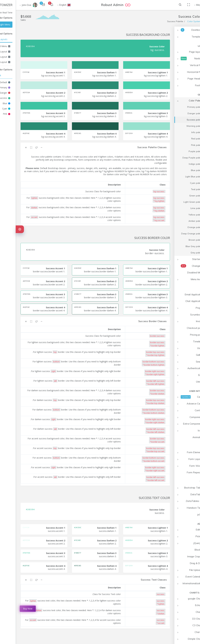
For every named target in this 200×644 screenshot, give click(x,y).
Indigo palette (180, 164)
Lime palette (181, 208)
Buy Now (12, 609)
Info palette (182, 132)
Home (192, 21)
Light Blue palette (179, 177)
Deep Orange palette (177, 234)
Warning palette (179, 126)
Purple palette (180, 151)
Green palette (181, 196)
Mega (183, 5)
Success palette (179, 120)
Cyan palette (181, 183)
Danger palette (180, 113)
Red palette (182, 139)
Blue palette (181, 170)
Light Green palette (178, 202)
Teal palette (181, 189)
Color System (178, 21)
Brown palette (180, 240)
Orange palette (180, 227)
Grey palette (181, 253)
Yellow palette (180, 215)
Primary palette (180, 107)
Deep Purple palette (177, 158)
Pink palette (181, 145)
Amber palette (180, 221)
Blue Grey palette (179, 246)
